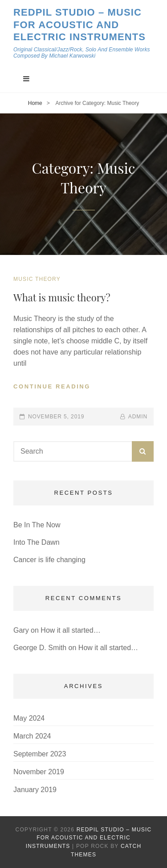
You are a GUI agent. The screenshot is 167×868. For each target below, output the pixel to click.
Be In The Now (37, 525)
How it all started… (70, 630)
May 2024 (29, 718)
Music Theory (37, 279)
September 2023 (40, 754)
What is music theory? (62, 297)
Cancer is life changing (49, 560)
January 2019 (35, 790)
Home (35, 103)
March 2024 (32, 736)
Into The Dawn (37, 542)
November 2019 (39, 772)
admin (138, 417)
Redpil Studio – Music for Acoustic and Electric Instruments (79, 25)
